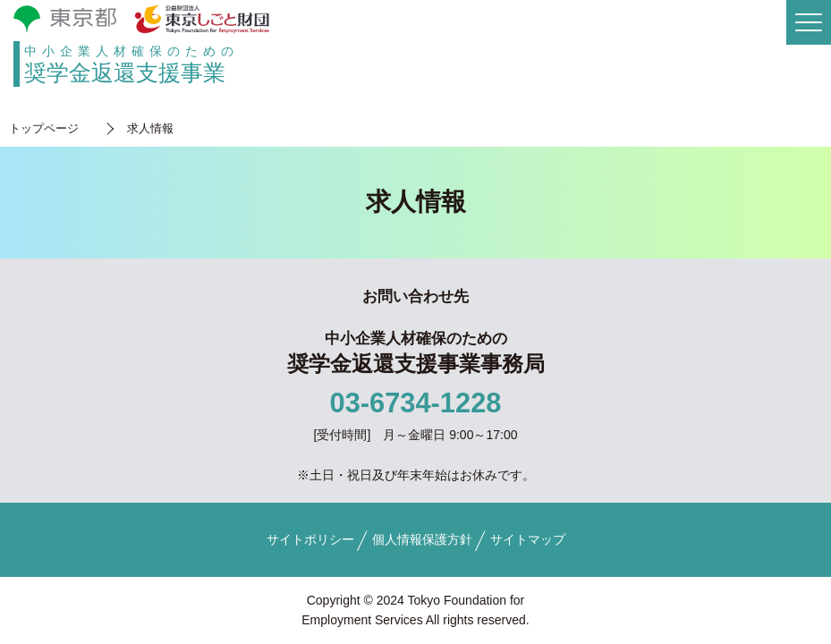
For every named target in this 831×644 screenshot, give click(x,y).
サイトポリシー (310, 539)
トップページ (44, 129)
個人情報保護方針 (422, 539)
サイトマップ (528, 539)
